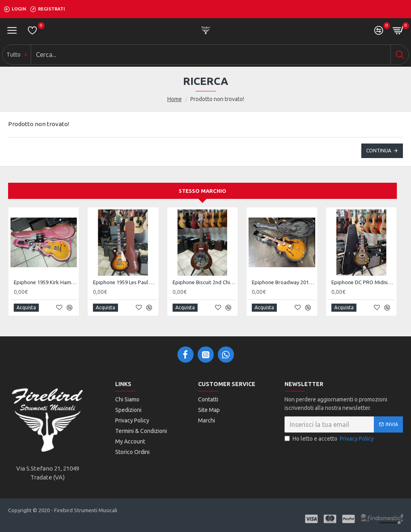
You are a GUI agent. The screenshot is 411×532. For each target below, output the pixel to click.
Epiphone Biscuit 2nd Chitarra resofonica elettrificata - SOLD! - (204, 282)
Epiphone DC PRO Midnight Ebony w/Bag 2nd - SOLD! (363, 282)
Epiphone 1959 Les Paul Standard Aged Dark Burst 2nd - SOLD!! (124, 282)
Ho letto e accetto (330, 439)
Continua (379, 151)
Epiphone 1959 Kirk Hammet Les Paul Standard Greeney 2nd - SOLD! (45, 282)
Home (175, 99)
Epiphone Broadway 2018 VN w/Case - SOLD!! (283, 282)
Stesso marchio (202, 191)
